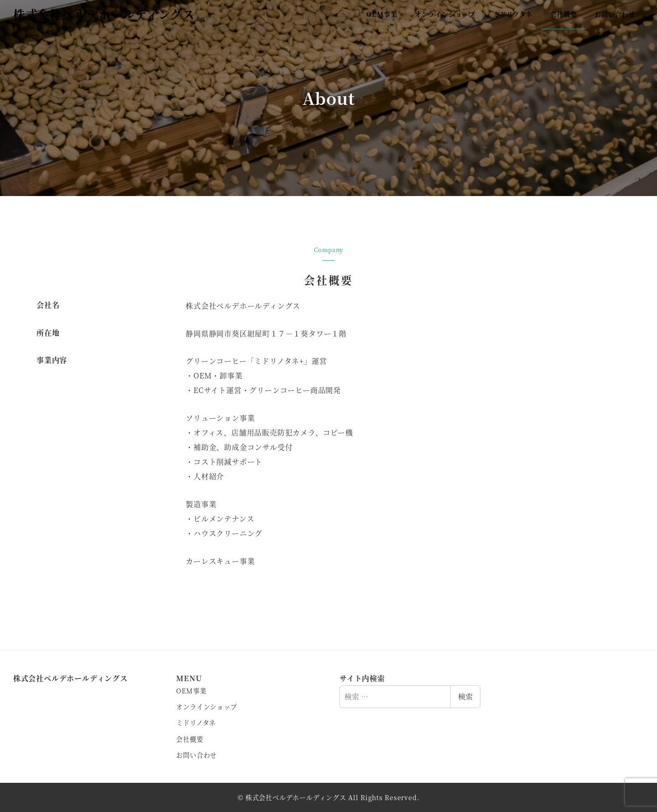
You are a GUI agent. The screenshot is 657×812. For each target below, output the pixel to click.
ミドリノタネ (196, 723)
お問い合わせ (196, 755)
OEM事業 (191, 691)
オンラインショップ (206, 707)
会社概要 (190, 739)
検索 (465, 696)
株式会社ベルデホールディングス (104, 14)
